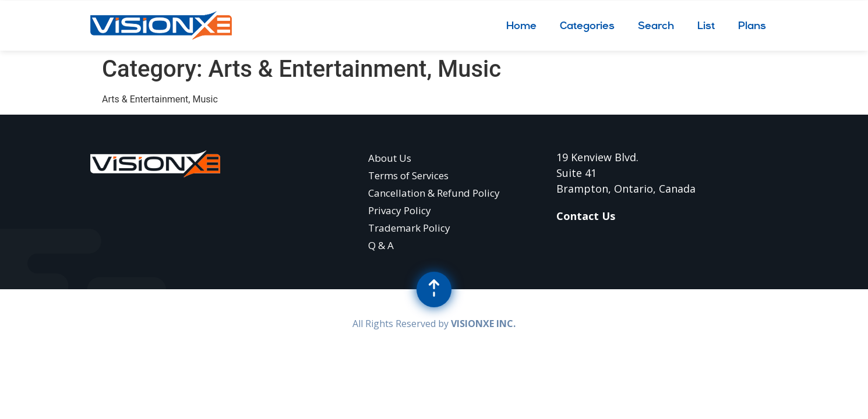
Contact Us (586, 216)
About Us (390, 158)
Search (656, 25)
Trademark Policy (409, 228)
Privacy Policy (400, 210)
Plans (752, 25)
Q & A (381, 245)
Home (521, 25)
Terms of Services (408, 175)
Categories (587, 25)
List (706, 25)
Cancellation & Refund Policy (434, 193)
